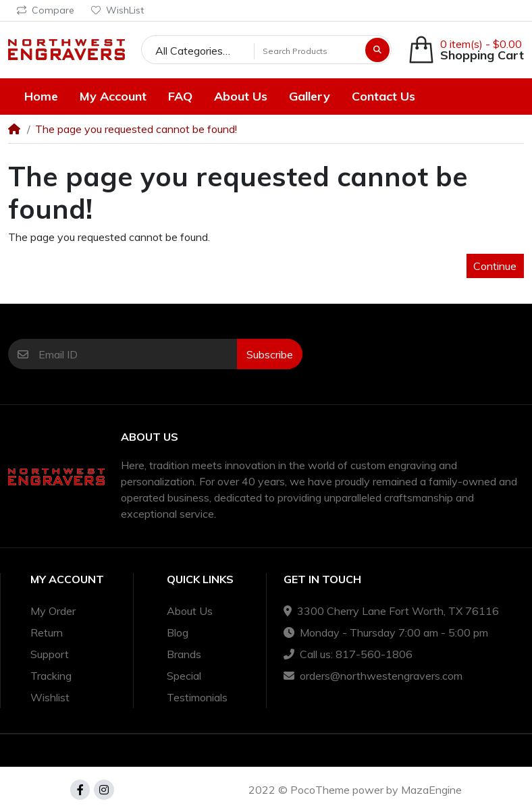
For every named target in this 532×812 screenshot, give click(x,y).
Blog (178, 632)
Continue (495, 266)
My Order (53, 611)
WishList (117, 10)
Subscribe (270, 354)
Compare (46, 10)
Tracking (51, 676)
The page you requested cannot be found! (136, 129)
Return (47, 632)
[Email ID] (138, 354)
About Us (190, 611)
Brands (184, 654)
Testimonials (197, 697)
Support (50, 654)
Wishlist (50, 697)
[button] (466, 50)
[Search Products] (308, 51)
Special (184, 676)
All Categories (189, 51)
